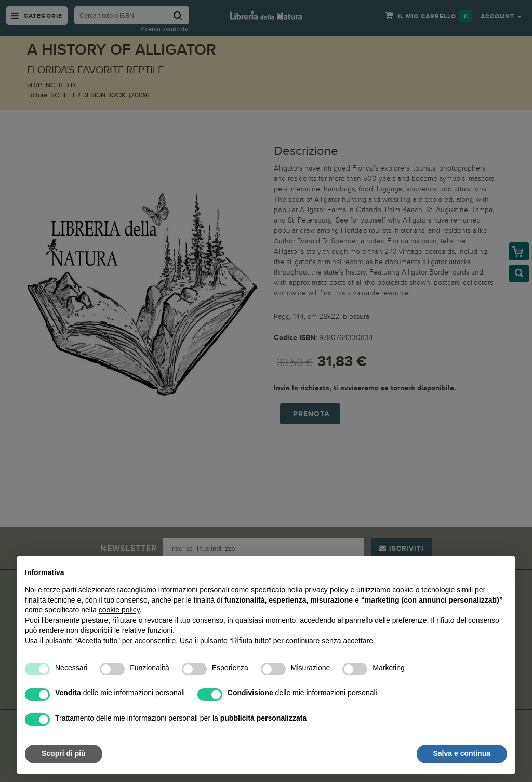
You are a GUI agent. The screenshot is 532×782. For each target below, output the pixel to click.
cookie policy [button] (119, 610)
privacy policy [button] (327, 590)
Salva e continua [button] (462, 753)
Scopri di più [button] (64, 753)
